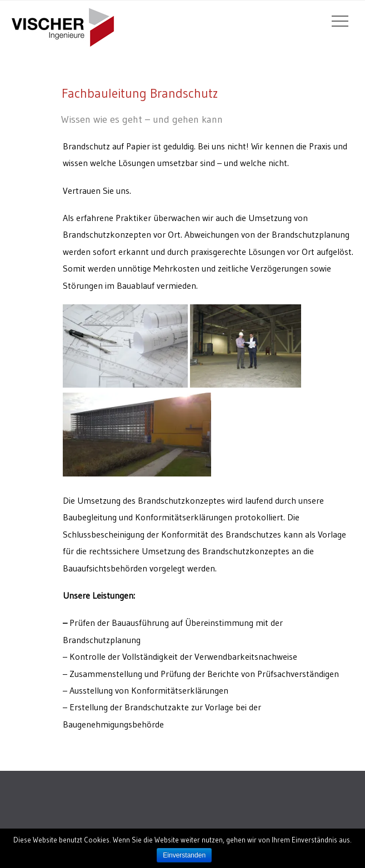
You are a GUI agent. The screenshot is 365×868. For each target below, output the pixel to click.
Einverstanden (184, 855)
